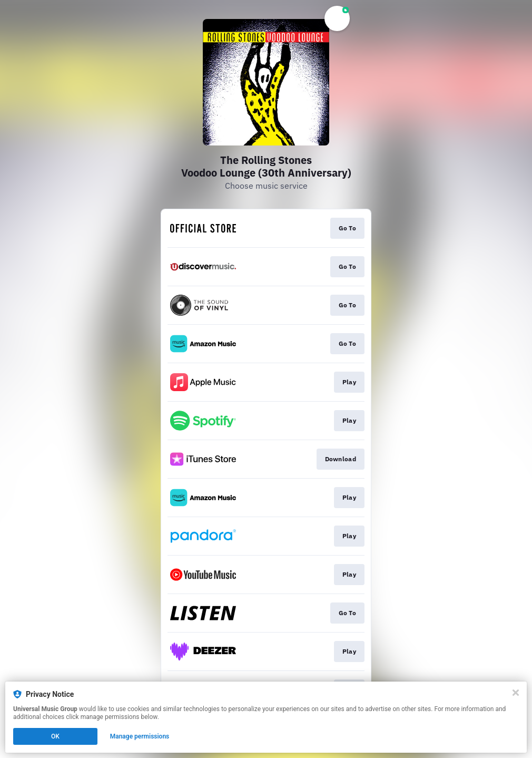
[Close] (516, 693)
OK (55, 736)
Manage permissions (140, 736)
